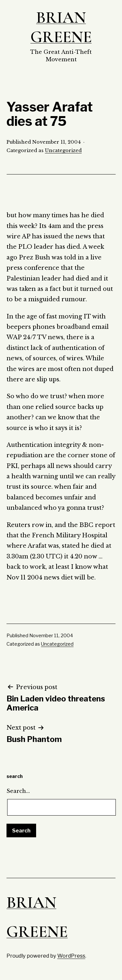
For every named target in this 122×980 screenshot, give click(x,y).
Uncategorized (63, 150)
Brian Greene (61, 27)
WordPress (71, 956)
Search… (18, 791)
